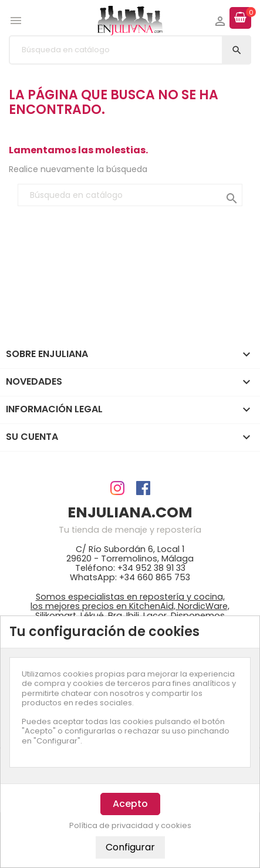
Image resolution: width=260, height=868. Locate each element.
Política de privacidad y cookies (130, 826)
